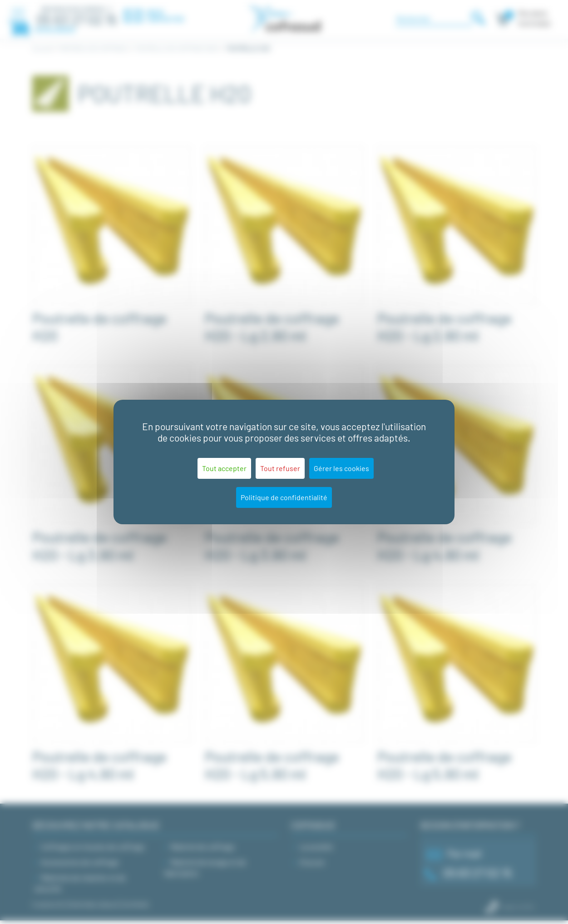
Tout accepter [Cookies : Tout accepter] (224, 468)
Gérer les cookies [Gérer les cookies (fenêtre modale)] (341, 468)
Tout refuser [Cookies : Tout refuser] (280, 468)
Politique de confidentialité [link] (284, 497)
